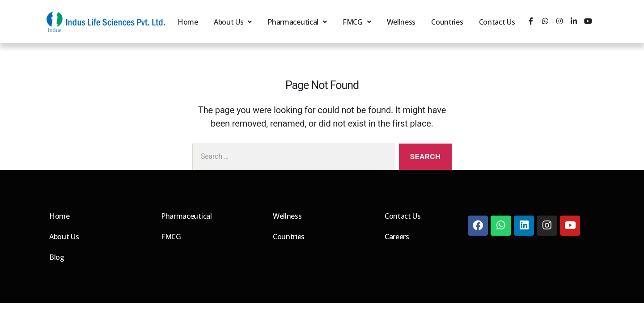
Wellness (400, 22)
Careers (397, 237)
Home (186, 22)
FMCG (356, 22)
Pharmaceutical (297, 22)
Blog (57, 257)
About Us (232, 22)
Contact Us (498, 22)
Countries (447, 22)
